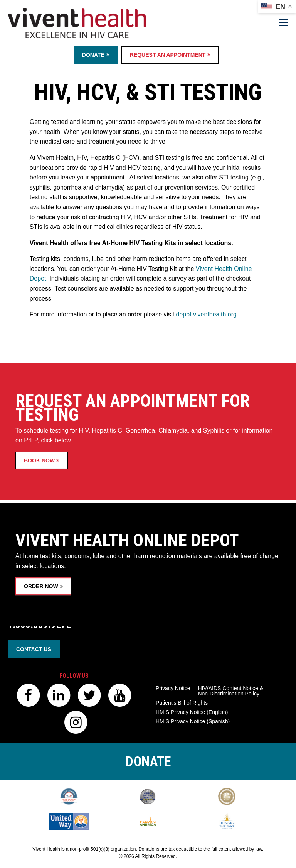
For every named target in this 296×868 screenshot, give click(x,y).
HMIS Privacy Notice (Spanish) (193, 721)
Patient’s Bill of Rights (182, 703)
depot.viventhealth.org (206, 314)
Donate (96, 55)
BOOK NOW (42, 490)
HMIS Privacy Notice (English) (192, 712)
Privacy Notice (173, 688)
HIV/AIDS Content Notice (230, 691)
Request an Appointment (170, 55)
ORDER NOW (43, 613)
